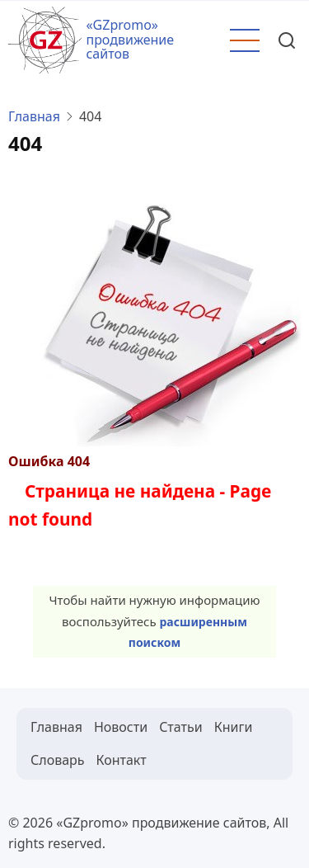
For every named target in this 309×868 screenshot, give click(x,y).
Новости (121, 727)
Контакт (122, 760)
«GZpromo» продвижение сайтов (130, 39)
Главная (34, 116)
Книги (234, 727)
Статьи (181, 727)
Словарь (58, 760)
